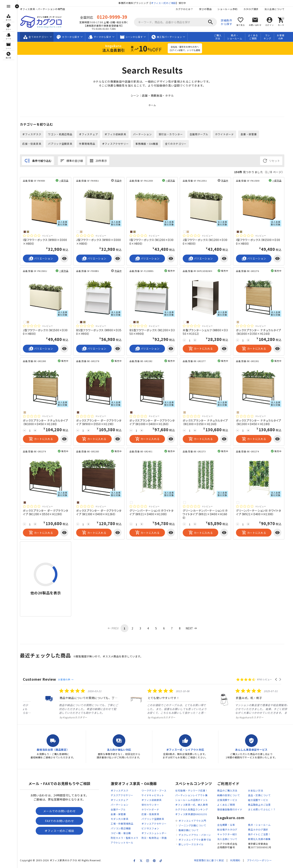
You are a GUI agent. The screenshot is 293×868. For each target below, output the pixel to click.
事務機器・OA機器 (149, 144)
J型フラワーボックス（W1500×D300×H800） (47, 332)
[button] (278, 680)
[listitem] (65, 704)
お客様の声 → (68, 680)
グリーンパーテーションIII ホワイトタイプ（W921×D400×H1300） (261, 513)
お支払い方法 (258, 791)
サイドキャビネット (155, 796)
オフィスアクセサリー (117, 144)
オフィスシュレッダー (156, 834)
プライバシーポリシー (261, 861)
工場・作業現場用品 (124, 824)
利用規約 (237, 861)
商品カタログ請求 (260, 830)
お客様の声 (283, 37)
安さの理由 (207, 9)
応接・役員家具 (34, 144)
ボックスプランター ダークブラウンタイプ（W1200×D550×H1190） (48, 513)
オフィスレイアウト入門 (194, 821)
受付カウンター (152, 805)
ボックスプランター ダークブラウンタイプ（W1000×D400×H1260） (154, 422)
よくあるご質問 (255, 37)
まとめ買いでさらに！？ (264, 810)
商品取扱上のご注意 (261, 805)
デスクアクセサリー (124, 796)
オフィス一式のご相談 (165, 3)
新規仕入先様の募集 (261, 839)
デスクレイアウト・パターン (197, 835)
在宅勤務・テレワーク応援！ (194, 791)
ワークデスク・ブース (156, 791)
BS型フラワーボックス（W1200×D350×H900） (154, 332)
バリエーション (43, 259)
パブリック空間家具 (62, 144)
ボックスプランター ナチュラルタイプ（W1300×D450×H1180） (261, 422)
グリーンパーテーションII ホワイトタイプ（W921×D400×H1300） (154, 513)
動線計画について (191, 831)
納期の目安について (231, 796)
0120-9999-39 (114, 17)
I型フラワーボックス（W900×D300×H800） (47, 242)
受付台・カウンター (173, 134)
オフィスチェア (91, 134)
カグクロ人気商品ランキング (194, 810)
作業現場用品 (89, 144)
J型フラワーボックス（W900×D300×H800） (101, 242)
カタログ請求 (253, 9)
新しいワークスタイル (193, 845)
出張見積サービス (229, 800)
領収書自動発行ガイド (232, 810)
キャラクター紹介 (229, 835)
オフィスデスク (34, 134)
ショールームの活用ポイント (194, 800)
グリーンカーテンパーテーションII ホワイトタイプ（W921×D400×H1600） (207, 515)
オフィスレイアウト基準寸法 (197, 840)
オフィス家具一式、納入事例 (194, 805)
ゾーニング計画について (194, 826)
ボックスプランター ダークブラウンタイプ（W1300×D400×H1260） (101, 513)
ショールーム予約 (229, 9)
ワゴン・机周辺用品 (62, 134)
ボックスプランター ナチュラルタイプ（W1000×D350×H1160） (261, 332)
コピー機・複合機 (123, 834)
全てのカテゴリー (178, 144)
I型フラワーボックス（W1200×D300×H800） (154, 242)
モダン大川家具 (122, 819)
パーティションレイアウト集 (194, 796)
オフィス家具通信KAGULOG (193, 815)
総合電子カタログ (229, 830)
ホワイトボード (227, 134)
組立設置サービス (260, 800)
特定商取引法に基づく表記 (211, 861)
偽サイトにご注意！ (261, 835)
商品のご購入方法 (229, 791)
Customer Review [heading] (42, 679)
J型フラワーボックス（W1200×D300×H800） (207, 242)
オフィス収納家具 (118, 134)
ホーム (154, 105)
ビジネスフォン (152, 829)
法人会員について (276, 9)
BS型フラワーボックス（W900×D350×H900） (101, 332)
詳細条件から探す (229, 22)
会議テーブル (120, 810)
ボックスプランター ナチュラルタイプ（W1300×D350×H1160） (207, 422)
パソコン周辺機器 (123, 829)
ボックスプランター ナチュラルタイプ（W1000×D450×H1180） (48, 422)
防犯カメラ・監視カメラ (127, 838)
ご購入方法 (220, 37)
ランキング (269, 37)
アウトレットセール (124, 843)
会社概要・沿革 (228, 825)
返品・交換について (261, 796)
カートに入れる (203, 349)
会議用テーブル (201, 134)
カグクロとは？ (186, 9)
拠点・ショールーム (237, 37)
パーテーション (144, 134)
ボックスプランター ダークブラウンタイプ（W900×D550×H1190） (101, 422)
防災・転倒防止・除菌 (156, 838)
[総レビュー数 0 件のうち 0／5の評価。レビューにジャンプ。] (40, 236)
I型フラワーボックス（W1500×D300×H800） (260, 242)
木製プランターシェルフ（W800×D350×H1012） (207, 332)
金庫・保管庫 (251, 134)
